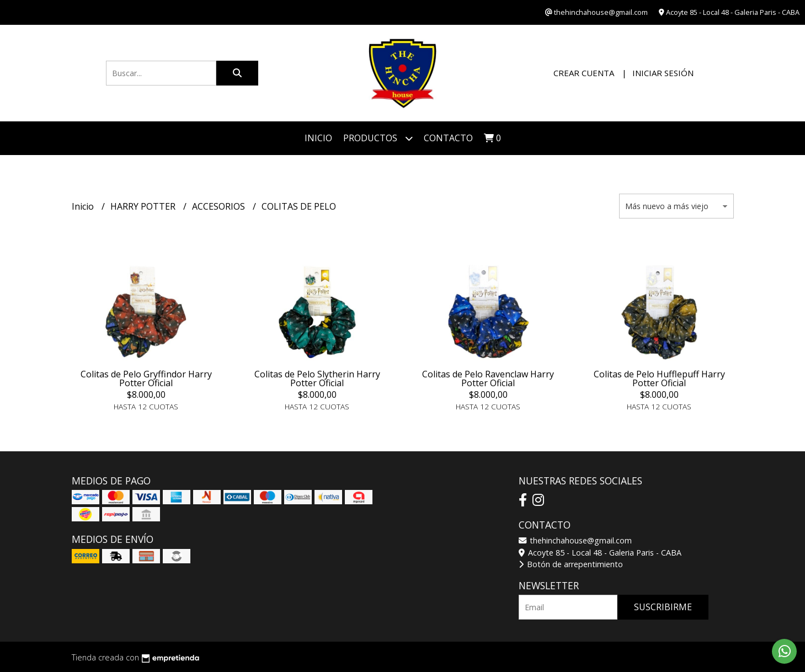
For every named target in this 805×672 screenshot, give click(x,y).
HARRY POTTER (144, 206)
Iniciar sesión (663, 73)
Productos (378, 138)
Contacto (448, 138)
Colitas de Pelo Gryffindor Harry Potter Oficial (146, 378)
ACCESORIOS (220, 206)
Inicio (318, 138)
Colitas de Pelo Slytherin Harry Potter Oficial (317, 378)
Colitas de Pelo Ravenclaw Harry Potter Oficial (488, 378)
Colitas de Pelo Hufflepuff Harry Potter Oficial (659, 378)
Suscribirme (663, 607)
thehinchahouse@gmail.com (575, 540)
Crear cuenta (584, 73)
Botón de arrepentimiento (571, 564)
